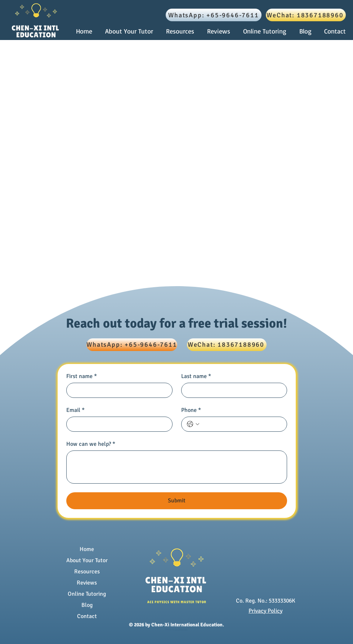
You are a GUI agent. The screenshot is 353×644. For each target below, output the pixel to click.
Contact (87, 616)
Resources (87, 572)
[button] (181, 31)
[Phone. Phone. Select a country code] (193, 424)
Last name (196, 376)
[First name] (117, 390)
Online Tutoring (87, 594)
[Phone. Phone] (242, 424)
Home (87, 549)
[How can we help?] (177, 467)
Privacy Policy (265, 611)
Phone (191, 410)
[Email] (117, 424)
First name (82, 376)
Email (75, 410)
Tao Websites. (181, 629)
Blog (87, 605)
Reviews (87, 583)
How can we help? (91, 444)
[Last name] (232, 390)
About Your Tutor (87, 560)
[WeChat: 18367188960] (306, 15)
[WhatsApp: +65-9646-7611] (214, 15)
